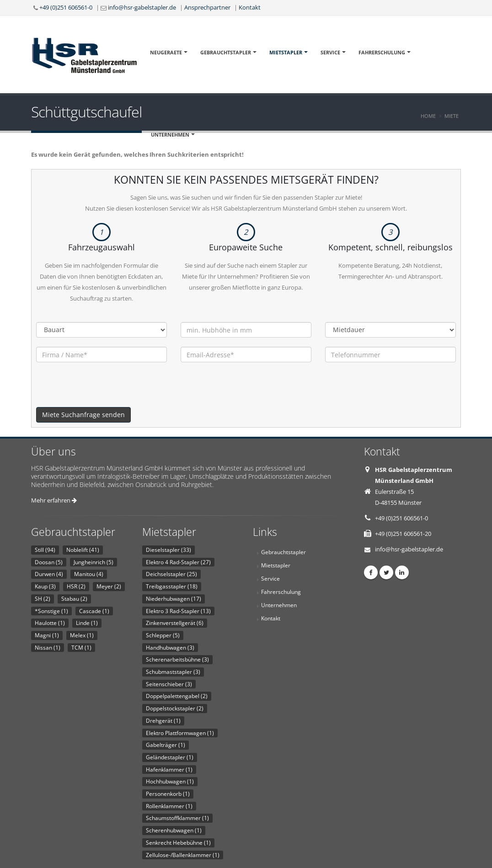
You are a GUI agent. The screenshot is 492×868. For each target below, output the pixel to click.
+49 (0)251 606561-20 (403, 534)
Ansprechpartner (207, 7)
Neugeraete (166, 52)
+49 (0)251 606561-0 (66, 7)
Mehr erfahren (54, 500)
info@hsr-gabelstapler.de (142, 7)
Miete (452, 116)
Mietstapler (286, 52)
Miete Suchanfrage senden (83, 415)
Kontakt (250, 7)
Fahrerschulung (382, 52)
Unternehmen (170, 135)
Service (330, 52)
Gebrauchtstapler (226, 52)
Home (428, 116)
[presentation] (106, 389)
